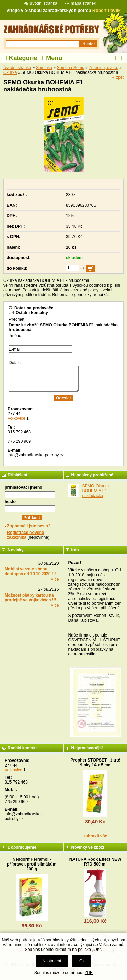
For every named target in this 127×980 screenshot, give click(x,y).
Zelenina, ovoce (103, 68)
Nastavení (52, 961)
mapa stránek (83, 3)
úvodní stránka (44, 3)
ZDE (89, 973)
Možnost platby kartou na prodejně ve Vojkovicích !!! (30, 598)
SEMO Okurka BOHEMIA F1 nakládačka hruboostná (96, 493)
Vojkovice (17, 418)
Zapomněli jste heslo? (29, 526)
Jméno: (16, 336)
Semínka (44, 68)
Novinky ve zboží (88, 847)
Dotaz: (15, 363)
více (55, 579)
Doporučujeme (22, 847)
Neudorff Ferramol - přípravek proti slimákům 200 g (32, 864)
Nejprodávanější (87, 748)
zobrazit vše (95, 836)
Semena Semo (71, 68)
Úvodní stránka (17, 68)
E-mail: (15, 349)
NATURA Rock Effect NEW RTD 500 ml (95, 862)
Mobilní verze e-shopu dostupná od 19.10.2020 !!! (30, 571)
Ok (82, 961)
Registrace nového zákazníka (26, 535)
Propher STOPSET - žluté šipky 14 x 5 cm (95, 763)
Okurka (10, 72)
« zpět (118, 77)
